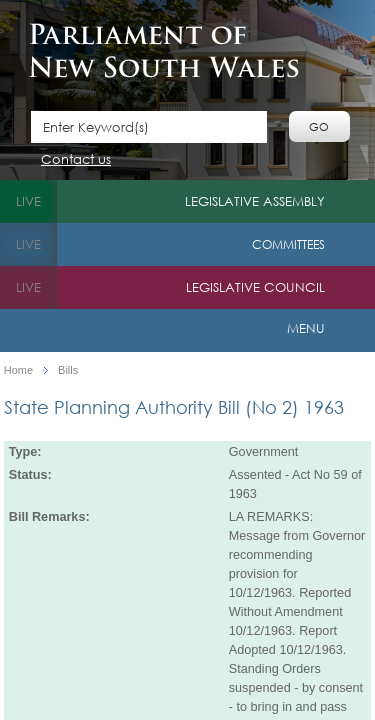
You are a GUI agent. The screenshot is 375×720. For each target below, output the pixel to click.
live (28, 201)
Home (18, 370)
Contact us (76, 160)
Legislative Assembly (255, 201)
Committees (288, 244)
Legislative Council (255, 287)
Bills (68, 370)
